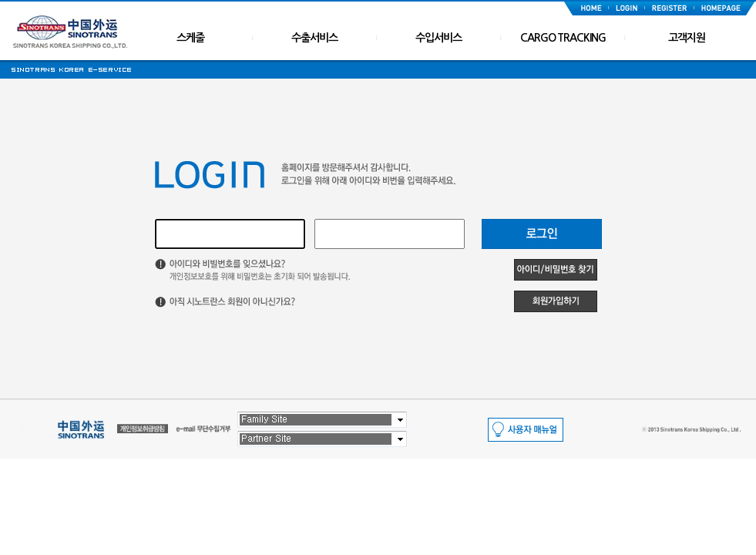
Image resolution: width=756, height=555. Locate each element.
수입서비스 (438, 38)
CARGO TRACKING (563, 38)
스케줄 (190, 38)
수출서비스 (314, 38)
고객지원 (687, 38)
